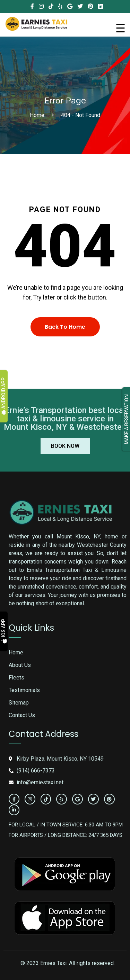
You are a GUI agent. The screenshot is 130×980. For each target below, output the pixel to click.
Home (38, 115)
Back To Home (65, 327)
